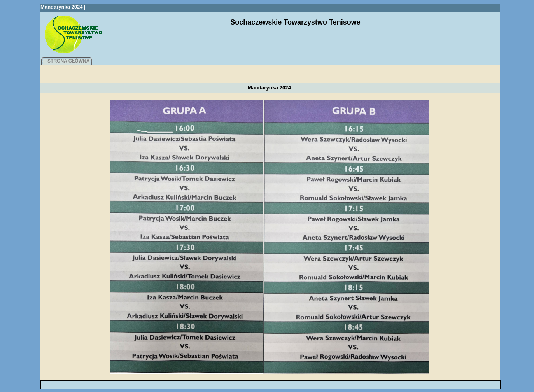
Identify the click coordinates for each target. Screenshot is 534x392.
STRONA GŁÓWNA (68, 61)
